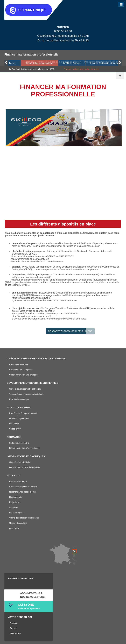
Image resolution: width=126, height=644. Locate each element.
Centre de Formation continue (39, 63)
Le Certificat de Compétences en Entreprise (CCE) (32, 69)
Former (12, 63)
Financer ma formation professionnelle (81, 69)
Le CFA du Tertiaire (72, 63)
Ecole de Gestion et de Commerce (106, 63)
